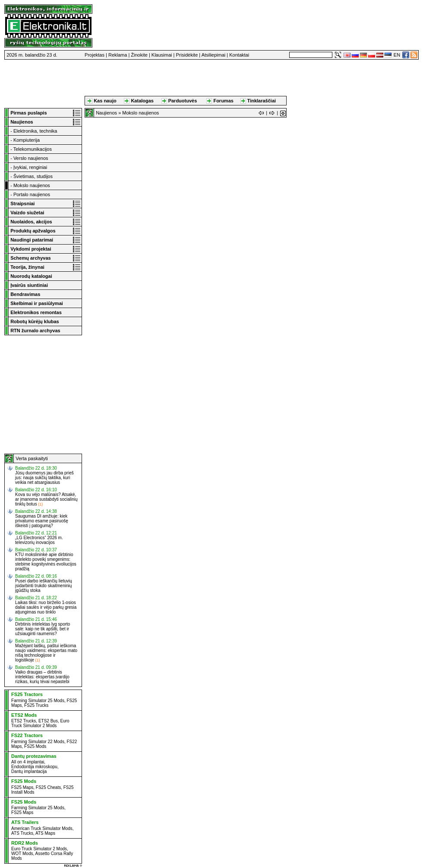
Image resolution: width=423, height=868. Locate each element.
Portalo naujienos (32, 194)
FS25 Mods (35, 746)
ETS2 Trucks (24, 721)
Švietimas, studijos (33, 176)
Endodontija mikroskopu (34, 767)
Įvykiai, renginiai (30, 167)
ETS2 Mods (24, 715)
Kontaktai (239, 55)
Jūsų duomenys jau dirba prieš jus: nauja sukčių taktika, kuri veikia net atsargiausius (44, 478)
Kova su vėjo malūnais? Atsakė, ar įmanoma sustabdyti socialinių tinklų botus (46, 499)
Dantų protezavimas (34, 756)
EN (397, 55)
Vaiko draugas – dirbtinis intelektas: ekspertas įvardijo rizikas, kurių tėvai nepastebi (42, 677)
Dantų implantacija (29, 771)
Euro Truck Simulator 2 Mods (40, 723)
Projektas (95, 55)
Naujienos (106, 113)
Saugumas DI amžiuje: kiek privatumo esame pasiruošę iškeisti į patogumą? (42, 521)
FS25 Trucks (36, 705)
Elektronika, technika (35, 131)
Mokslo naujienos (32, 185)
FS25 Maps (22, 787)
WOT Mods (22, 854)
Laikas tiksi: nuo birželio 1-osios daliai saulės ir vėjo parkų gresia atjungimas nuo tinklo (46, 607)
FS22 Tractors (27, 735)
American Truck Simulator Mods (42, 828)
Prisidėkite (187, 55)
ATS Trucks (22, 833)
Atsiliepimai (214, 55)
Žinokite (139, 55)
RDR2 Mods (25, 843)
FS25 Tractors (27, 694)
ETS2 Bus (48, 721)
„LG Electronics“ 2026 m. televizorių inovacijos (39, 540)
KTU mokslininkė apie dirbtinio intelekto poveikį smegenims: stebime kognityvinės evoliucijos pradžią (46, 562)
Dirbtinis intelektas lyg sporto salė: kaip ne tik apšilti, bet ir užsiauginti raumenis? (43, 629)
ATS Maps (45, 833)
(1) (40, 504)
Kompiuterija (27, 140)
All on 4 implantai (28, 762)
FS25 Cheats (48, 787)
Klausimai (162, 55)
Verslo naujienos (31, 158)
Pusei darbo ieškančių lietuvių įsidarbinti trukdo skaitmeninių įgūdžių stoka (44, 586)
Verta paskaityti (32, 458)
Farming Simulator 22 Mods (38, 742)
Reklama (118, 55)
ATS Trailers (25, 822)
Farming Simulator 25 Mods (38, 701)
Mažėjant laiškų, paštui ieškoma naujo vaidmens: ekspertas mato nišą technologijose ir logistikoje (46, 653)
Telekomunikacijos (33, 149)
